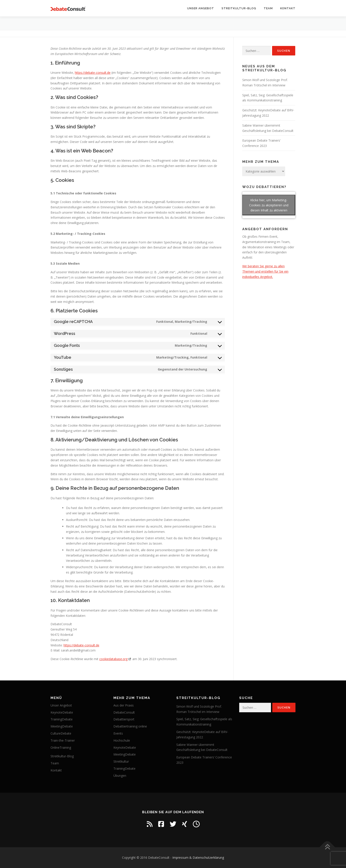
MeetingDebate (62, 726)
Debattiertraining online (130, 726)
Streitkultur (121, 761)
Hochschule (122, 740)
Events (118, 733)
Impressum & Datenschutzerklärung (198, 858)
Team (268, 8)
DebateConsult (124, 712)
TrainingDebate (62, 719)
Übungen (120, 776)
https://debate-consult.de (93, 73)
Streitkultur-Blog (239, 8)
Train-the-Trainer (63, 740)
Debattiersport (124, 719)
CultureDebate (61, 733)
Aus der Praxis (124, 705)
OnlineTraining (61, 747)
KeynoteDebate (62, 712)
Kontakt (288, 8)
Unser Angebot (201, 8)
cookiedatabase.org (113, 659)
